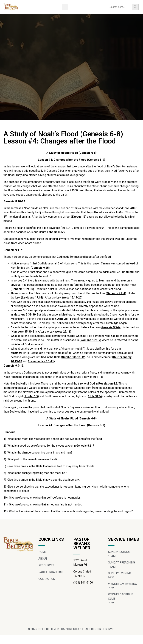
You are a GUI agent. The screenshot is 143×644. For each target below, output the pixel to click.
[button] (65, 7)
